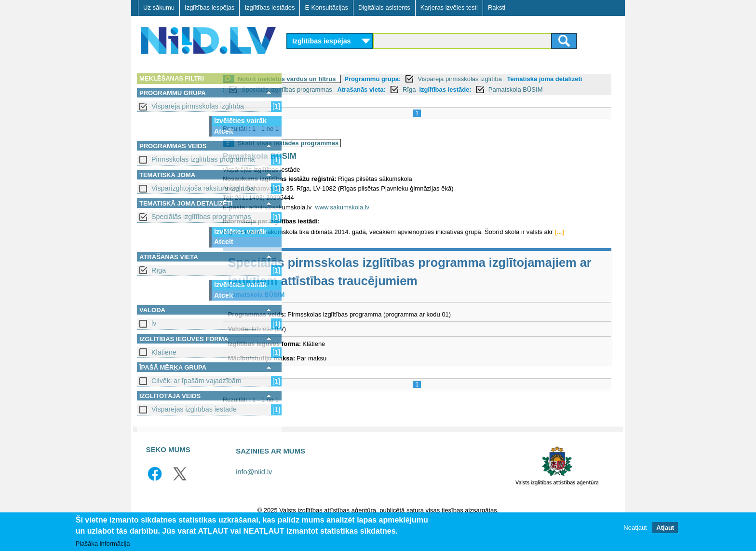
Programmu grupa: (439, 79)
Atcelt (224, 131)
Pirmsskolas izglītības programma (203, 159)
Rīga (159, 270)
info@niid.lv (254, 492)
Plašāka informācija (103, 544)
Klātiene (164, 352)
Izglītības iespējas (209, 7)
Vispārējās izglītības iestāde (194, 409)
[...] (305, 252)
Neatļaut (635, 528)
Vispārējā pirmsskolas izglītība (198, 106)
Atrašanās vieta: (473, 90)
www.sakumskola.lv (409, 218)
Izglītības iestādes (270, 7)
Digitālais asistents (384, 7)
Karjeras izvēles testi (449, 7)
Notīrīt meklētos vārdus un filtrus (353, 79)
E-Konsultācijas (326, 7)
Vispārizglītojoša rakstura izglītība (203, 188)
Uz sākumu (159, 7)
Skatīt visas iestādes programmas (355, 154)
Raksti (497, 7)
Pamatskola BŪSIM (357, 100)
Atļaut (665, 528)
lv (154, 323)
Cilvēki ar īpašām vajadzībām (196, 381)
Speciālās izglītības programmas (201, 217)
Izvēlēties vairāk (240, 121)
